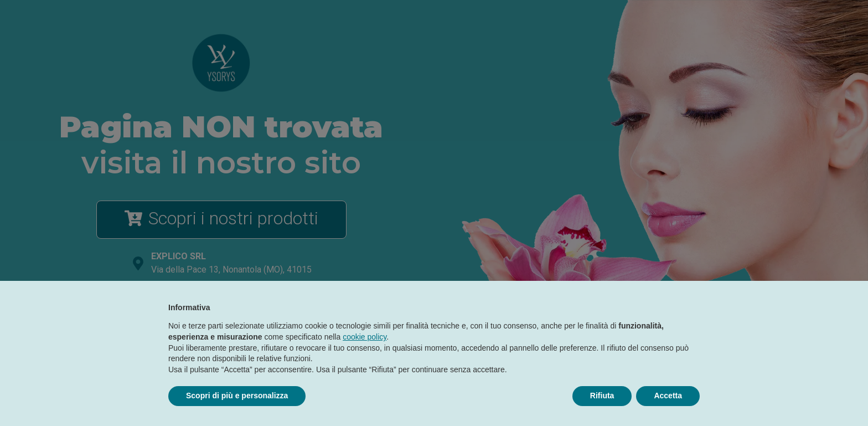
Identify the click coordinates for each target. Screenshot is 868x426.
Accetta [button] (668, 396)
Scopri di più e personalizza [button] (237, 396)
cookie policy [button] (365, 337)
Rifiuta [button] (602, 396)
